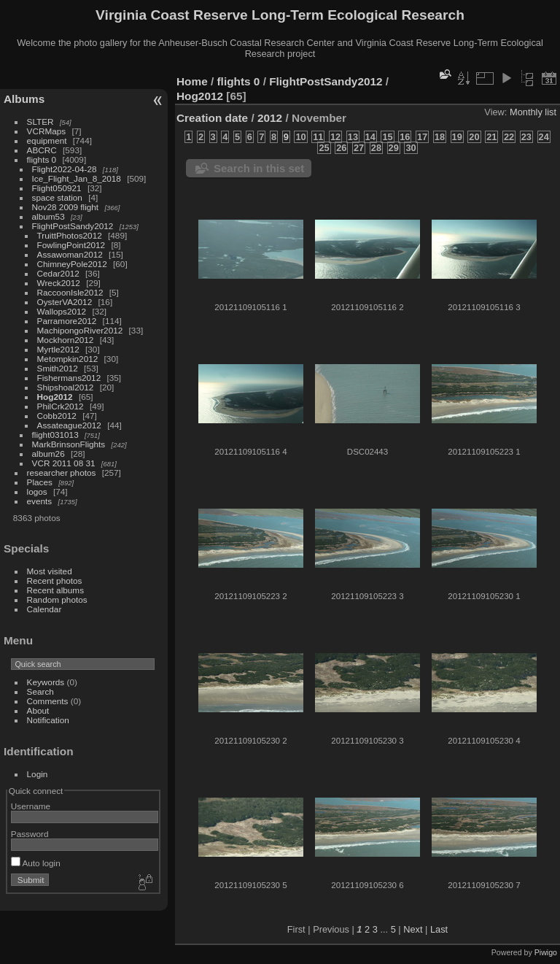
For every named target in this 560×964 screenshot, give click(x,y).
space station (57, 197)
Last (439, 929)
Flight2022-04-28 (65, 169)
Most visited (50, 571)
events (40, 501)
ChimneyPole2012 (72, 264)
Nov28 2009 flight (66, 207)
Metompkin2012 (68, 359)
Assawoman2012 (70, 254)
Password (30, 834)
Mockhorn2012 (66, 340)
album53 (48, 216)
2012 (270, 118)
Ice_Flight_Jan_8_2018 (77, 178)
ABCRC (42, 150)
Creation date (212, 118)
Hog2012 (55, 397)
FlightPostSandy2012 (73, 226)
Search (40, 691)
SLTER (40, 122)
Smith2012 (58, 368)
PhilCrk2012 (61, 406)
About (38, 710)
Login (38, 774)
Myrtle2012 (58, 349)
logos (37, 491)
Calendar (44, 609)
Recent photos (55, 581)
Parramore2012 (67, 321)
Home (192, 81)
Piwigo (546, 952)
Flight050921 (57, 188)
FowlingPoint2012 (71, 245)
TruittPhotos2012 (70, 235)
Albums (24, 99)
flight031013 (55, 435)
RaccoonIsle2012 (70, 292)
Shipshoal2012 (66, 387)
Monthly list (533, 112)
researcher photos (62, 473)
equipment (47, 140)
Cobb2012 (57, 416)
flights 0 (42, 159)
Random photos (57, 599)
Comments (48, 701)
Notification (48, 720)
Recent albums (55, 590)
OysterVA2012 (65, 302)
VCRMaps (47, 131)
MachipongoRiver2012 (80, 330)
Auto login (36, 863)
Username (31, 806)
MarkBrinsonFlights (69, 444)
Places (40, 482)
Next (413, 929)
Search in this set (259, 168)
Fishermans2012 (69, 378)
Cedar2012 (58, 273)
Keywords (46, 682)
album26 (48, 454)
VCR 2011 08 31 (64, 463)
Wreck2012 (59, 283)
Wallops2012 (62, 311)
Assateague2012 (69, 425)
